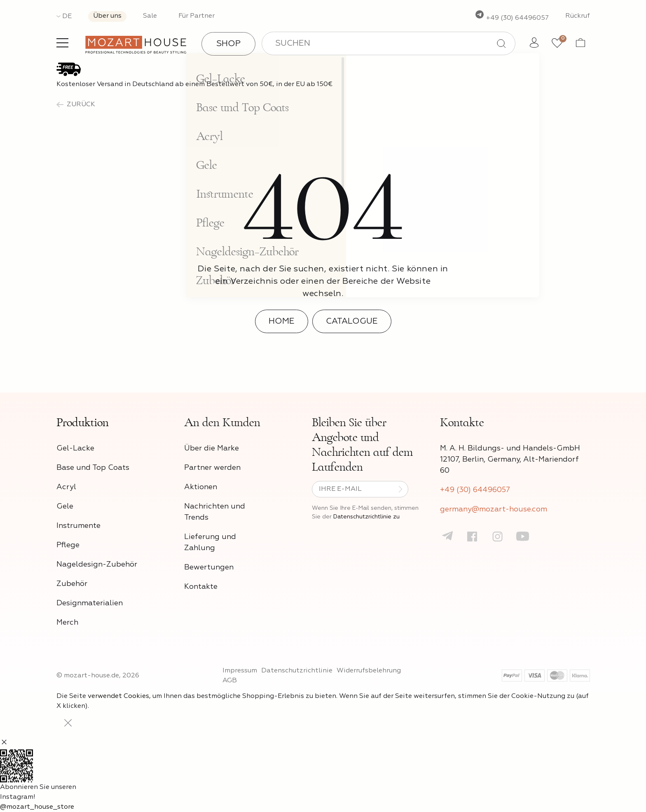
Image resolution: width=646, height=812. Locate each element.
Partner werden (212, 468)
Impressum (240, 671)
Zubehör (72, 584)
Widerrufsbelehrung (369, 671)
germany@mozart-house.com (494, 509)
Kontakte (201, 587)
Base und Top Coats (93, 468)
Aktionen (201, 487)
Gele (65, 506)
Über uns (107, 16)
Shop (228, 44)
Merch (67, 623)
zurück (76, 105)
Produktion (83, 422)
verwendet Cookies (118, 696)
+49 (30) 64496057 (512, 18)
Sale (150, 16)
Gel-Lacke (75, 448)
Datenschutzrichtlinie (297, 671)
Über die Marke (212, 448)
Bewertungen (209, 567)
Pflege (68, 545)
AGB (230, 681)
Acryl (66, 487)
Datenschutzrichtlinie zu (366, 517)
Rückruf (578, 16)
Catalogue (352, 321)
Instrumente (78, 526)
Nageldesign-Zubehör (97, 565)
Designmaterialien (90, 603)
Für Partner (197, 16)
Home (282, 321)
